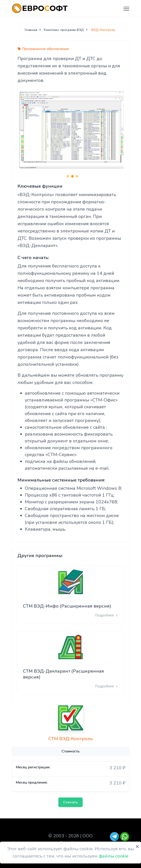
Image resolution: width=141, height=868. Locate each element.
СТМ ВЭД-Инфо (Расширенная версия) (67, 606)
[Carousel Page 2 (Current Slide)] (72, 176)
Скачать (71, 802)
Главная (31, 30)
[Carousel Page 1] (68, 176)
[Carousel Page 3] (77, 176)
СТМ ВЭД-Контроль (71, 739)
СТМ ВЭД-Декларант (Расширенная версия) (63, 674)
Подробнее (107, 615)
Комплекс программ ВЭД (64, 30)
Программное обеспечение (45, 49)
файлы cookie (114, 856)
